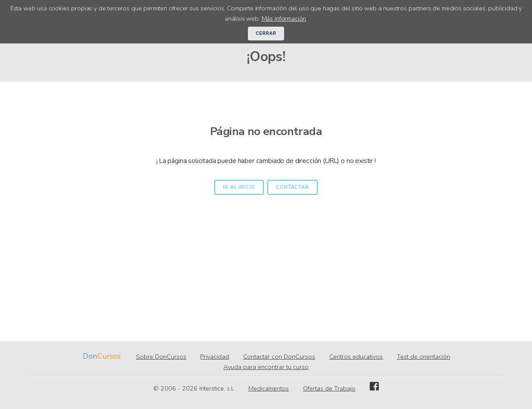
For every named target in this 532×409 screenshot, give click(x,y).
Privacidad (215, 357)
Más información (284, 18)
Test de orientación (424, 357)
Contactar (292, 187)
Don (90, 356)
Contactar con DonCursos (279, 357)
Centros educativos (356, 357)
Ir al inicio (239, 187)
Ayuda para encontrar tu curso (266, 367)
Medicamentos (269, 388)
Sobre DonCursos (161, 357)
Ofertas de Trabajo (329, 388)
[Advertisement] (266, 259)
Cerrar (266, 33)
